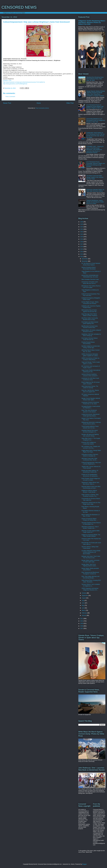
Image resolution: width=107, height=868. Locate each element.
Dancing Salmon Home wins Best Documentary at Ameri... (91, 487)
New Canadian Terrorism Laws (90, 279)
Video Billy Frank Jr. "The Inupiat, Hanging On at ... (91, 439)
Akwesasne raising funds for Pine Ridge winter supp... (91, 503)
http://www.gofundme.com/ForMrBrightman (15, 84)
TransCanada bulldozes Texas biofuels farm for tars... (90, 427)
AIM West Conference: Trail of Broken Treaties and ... (90, 527)
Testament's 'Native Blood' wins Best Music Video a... (90, 483)
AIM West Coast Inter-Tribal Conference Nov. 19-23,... (89, 459)
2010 (82, 621)
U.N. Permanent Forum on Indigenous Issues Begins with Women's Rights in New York (95, 106)
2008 (82, 626)
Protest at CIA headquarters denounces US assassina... (90, 475)
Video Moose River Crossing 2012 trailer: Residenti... (91, 581)
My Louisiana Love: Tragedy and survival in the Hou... (91, 447)
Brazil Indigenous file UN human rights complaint (91, 383)
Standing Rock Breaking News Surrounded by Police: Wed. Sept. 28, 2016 (95, 79)
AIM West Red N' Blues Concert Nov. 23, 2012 (90, 351)
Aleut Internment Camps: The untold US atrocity (90, 387)
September (85, 595)
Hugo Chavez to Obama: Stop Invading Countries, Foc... (90, 495)
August (84, 598)
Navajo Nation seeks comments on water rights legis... (90, 561)
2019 (82, 239)
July (83, 600)
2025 (82, 224)
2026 (82, 222)
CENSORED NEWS (19, 7)
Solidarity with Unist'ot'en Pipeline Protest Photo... (91, 307)
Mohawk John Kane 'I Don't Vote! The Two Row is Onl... (91, 557)
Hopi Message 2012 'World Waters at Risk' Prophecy (89, 315)
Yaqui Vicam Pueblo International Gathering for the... (91, 371)
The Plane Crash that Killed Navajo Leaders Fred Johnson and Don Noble (95, 177)
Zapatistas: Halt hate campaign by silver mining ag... (91, 335)
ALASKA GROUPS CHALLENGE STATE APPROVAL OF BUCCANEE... (91, 552)
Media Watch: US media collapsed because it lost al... (91, 331)
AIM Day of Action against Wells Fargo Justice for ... (90, 531)
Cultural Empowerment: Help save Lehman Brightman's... (91, 463)
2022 (82, 232)
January (84, 615)
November (85, 261)
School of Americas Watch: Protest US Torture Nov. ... (90, 519)
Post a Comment (10, 96)
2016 (82, 247)
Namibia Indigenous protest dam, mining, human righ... (91, 347)
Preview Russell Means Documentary (88, 343)
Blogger (84, 864)
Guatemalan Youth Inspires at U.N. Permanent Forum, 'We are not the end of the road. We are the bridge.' (95, 135)
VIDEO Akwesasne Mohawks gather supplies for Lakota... (90, 355)
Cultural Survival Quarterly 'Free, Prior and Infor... (91, 295)
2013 (82, 254)
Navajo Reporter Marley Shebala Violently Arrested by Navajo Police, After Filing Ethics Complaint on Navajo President (96, 93)
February (85, 613)
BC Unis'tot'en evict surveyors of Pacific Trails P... (91, 367)
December (85, 259)
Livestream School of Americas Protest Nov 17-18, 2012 (90, 403)
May (83, 605)
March (84, 610)
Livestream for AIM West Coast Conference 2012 (90, 379)
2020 (82, 237)
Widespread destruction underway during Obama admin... (91, 423)
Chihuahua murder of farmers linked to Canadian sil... (90, 455)
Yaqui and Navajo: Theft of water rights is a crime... (91, 363)
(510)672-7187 (7, 80)
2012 (82, 257)
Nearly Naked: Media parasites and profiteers (90, 569)
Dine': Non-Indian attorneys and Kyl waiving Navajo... (90, 577)
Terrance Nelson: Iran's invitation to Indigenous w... (91, 585)
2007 (82, 628)
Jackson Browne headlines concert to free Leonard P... (90, 375)
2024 (82, 227)
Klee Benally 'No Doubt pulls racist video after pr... (91, 543)
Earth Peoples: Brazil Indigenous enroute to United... (91, 479)
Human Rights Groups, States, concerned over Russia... (90, 303)
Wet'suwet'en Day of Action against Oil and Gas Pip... (89, 311)
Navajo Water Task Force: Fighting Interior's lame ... (89, 565)
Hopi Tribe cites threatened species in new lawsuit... (89, 411)
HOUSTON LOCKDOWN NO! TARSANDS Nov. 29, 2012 (90, 276)
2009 (82, 623)
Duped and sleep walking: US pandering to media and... (90, 471)
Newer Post (7, 103)
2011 (82, 619)
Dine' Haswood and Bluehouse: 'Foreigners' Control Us (90, 573)
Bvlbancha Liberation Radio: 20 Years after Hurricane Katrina (95, 190)
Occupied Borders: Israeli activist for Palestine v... (91, 407)
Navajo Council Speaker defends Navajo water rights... (91, 399)
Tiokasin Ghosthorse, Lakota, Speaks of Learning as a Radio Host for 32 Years (95, 202)
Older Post (70, 103)
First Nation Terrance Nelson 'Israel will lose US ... (90, 339)
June (83, 603)
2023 (82, 229)
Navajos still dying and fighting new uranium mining (90, 435)
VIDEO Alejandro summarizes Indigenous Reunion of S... (90, 589)
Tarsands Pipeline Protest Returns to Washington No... (91, 523)
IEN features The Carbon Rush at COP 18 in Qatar (91, 287)
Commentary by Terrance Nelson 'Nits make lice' (91, 499)
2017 (82, 244)
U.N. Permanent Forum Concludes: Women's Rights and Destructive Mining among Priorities (96, 164)
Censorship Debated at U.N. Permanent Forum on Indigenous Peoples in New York (96, 120)
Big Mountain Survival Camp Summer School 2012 (89, 327)
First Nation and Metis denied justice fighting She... (90, 323)
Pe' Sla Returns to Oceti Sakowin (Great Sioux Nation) (91, 264)
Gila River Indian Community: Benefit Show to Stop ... (90, 319)
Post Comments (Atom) (42, 108)
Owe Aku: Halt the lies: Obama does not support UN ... (90, 391)
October (84, 593)
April (83, 608)
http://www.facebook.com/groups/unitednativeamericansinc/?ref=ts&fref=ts (24, 82)
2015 (82, 249)
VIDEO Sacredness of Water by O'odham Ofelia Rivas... (90, 359)
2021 (82, 234)
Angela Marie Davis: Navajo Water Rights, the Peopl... (91, 451)
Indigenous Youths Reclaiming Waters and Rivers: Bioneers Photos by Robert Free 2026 (92, 22)
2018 (82, 242)
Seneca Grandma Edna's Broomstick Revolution (89, 268)
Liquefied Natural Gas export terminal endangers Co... (90, 431)
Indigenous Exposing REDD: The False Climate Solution (91, 535)
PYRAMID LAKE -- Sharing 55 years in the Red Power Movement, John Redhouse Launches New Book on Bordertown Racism (95, 150)
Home (39, 103)
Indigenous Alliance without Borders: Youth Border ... (89, 491)
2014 (82, 252)
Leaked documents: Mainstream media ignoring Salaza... (91, 415)
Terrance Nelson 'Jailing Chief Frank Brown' (90, 547)
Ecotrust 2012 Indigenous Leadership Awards (89, 443)
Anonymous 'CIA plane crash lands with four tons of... (90, 283)
